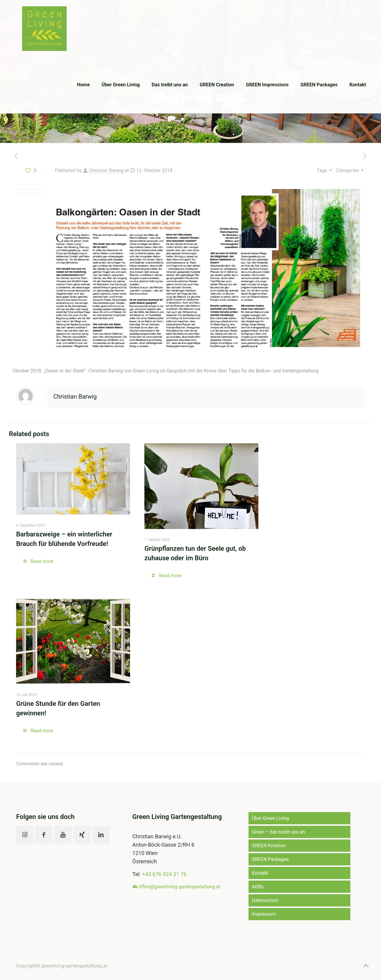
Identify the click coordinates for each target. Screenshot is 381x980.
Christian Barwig (106, 170)
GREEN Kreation (269, 846)
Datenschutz (265, 900)
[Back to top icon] (366, 966)
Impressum (264, 914)
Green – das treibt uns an (278, 832)
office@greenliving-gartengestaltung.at (179, 887)
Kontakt (260, 873)
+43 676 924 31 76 (164, 874)
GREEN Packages (270, 859)
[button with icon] (25, 835)
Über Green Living (270, 818)
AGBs (258, 887)
